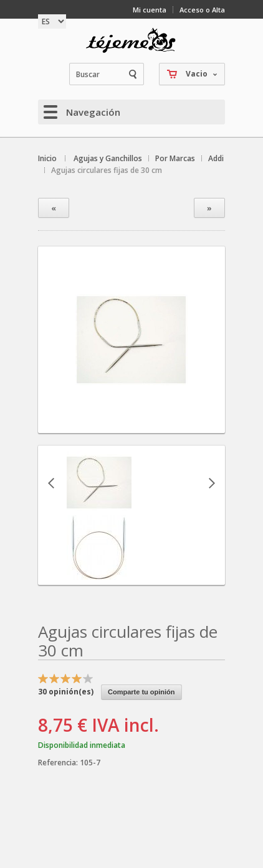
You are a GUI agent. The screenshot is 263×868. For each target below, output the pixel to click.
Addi (216, 158)
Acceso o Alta (202, 10)
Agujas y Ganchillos (108, 158)
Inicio (47, 158)
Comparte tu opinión (141, 692)
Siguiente (212, 483)
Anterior (51, 483)
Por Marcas (175, 158)
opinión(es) (66, 692)
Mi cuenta (150, 10)
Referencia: (59, 763)
